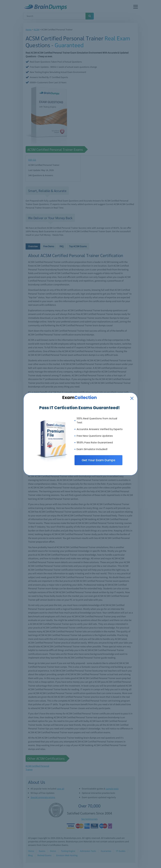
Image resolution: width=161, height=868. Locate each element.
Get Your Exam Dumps (98, 460)
